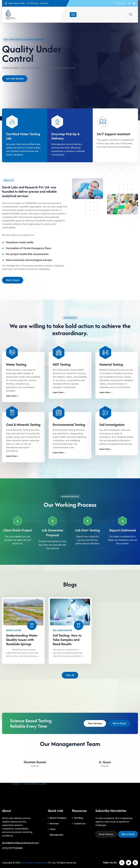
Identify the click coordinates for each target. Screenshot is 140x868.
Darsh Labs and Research (34, 863)
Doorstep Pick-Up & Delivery (65, 136)
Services (54, 824)
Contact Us (80, 824)
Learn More (12, 396)
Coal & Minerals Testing (23, 425)
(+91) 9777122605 (12, 848)
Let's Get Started (15, 80)
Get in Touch (13, 281)
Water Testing (16, 364)
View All (70, 676)
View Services (95, 724)
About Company (58, 818)
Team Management (57, 832)
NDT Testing (62, 364)
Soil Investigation (112, 425)
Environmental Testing (69, 425)
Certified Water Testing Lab (23, 136)
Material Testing (111, 364)
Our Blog (78, 818)
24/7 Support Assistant (114, 134)
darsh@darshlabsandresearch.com (20, 843)
